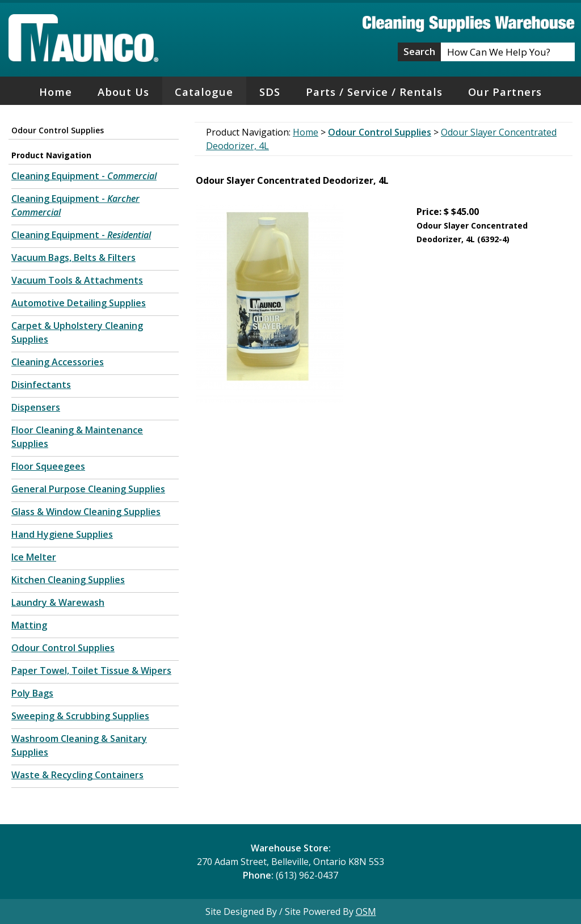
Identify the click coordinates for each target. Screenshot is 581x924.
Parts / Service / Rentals (374, 92)
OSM (366, 912)
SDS (270, 92)
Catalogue (204, 92)
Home (56, 92)
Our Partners (505, 92)
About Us (123, 92)
